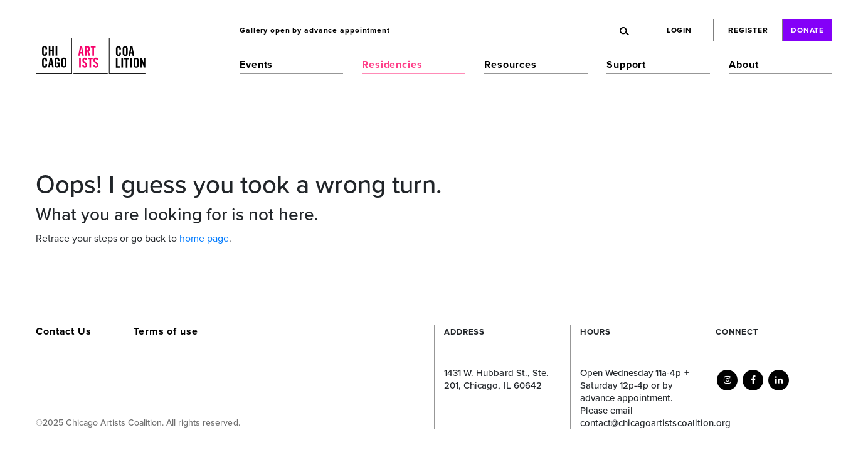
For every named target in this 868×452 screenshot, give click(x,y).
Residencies (392, 65)
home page (204, 239)
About (744, 65)
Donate (808, 30)
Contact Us (64, 331)
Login (680, 30)
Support (626, 65)
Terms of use (166, 331)
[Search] (569, 30)
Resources (511, 65)
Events (256, 65)
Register (748, 30)
